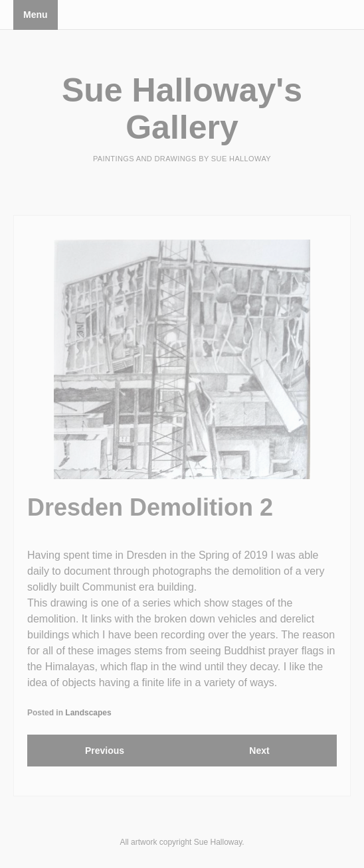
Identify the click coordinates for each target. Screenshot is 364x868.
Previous (105, 751)
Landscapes (88, 713)
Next (259, 751)
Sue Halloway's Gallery (182, 109)
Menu (36, 15)
